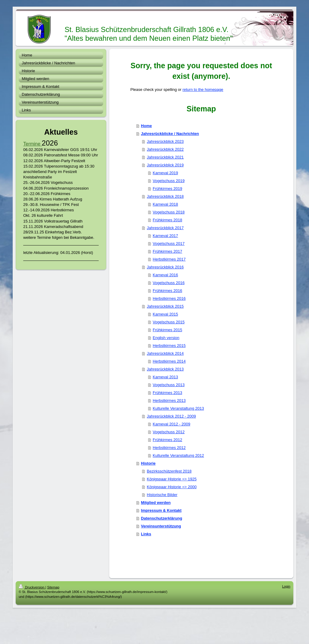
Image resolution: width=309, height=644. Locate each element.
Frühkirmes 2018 (167, 220)
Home (146, 126)
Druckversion (32, 587)
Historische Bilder (162, 495)
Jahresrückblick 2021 (165, 157)
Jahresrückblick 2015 (165, 306)
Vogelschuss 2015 (169, 322)
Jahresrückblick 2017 (165, 228)
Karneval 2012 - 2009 (171, 424)
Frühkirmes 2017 (167, 251)
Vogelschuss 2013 (169, 385)
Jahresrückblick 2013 (165, 369)
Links (146, 534)
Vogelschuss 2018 (169, 212)
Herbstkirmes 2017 (169, 259)
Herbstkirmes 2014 (169, 361)
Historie (148, 463)
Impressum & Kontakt (161, 510)
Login (286, 586)
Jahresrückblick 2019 (165, 165)
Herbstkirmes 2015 (169, 346)
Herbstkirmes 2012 (169, 448)
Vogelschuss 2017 (169, 244)
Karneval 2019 (165, 173)
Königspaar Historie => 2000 (172, 487)
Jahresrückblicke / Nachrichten (170, 134)
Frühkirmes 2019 (167, 189)
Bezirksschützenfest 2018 (169, 471)
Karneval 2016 (165, 275)
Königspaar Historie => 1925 (172, 479)
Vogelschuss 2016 (169, 283)
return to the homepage (203, 90)
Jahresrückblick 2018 (165, 196)
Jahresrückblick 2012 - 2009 (172, 416)
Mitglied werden (156, 503)
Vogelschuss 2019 (169, 181)
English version (166, 338)
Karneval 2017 (165, 236)
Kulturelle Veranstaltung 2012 (178, 455)
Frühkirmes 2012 (167, 440)
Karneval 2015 (165, 314)
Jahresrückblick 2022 (165, 149)
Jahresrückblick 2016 (165, 267)
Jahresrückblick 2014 (165, 353)
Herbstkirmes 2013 (169, 400)
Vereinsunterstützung (161, 526)
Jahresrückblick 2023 (165, 141)
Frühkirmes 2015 (167, 330)
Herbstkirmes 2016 (169, 298)
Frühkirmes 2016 (167, 291)
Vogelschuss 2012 (169, 432)
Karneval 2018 (165, 204)
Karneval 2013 (165, 377)
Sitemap (53, 587)
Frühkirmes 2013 (167, 393)
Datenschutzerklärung (162, 518)
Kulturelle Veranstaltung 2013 (178, 408)
